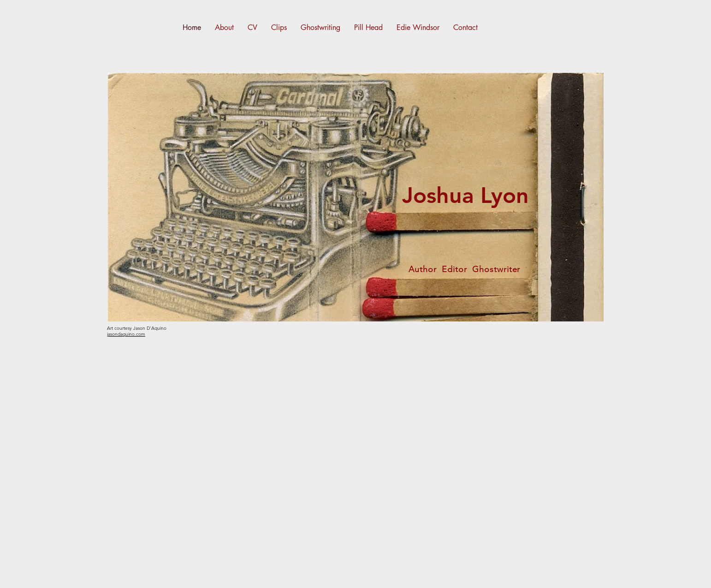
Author (422, 269)
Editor (454, 269)
